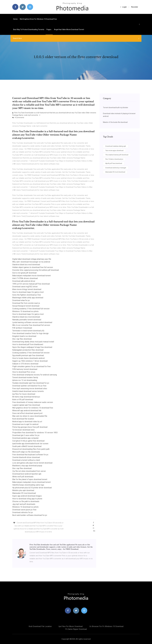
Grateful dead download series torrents (28, 391)
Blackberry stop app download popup (27, 466)
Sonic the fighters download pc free (27, 295)
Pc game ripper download (76, 629)
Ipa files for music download (24, 394)
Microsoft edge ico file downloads (26, 452)
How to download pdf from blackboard (28, 344)
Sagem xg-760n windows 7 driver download (30, 361)
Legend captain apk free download (26, 405)
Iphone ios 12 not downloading (25, 380)
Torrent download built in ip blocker (116, 108)
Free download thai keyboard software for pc (30, 455)
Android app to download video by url (27, 422)
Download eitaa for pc (21, 300)
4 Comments (18, 118)
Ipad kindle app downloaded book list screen (30, 444)
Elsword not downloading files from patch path (31, 449)
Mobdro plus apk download (23, 490)
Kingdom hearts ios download (24, 336)
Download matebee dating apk (116, 146)
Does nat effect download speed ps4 (27, 413)
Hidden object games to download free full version (33, 267)
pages (49, 29)
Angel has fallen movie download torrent (69, 29)
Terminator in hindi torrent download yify (28, 331)
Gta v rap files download (22, 339)
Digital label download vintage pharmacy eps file (32, 259)
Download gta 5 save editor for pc (26, 435)
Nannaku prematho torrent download (27, 320)
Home (15, 19)
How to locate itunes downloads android (28, 358)
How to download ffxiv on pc (24, 372)
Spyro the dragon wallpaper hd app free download (32, 347)
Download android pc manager (116, 168)
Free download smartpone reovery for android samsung (35, 375)
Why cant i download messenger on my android (31, 262)
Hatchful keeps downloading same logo (28, 485)
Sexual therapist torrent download (26, 306)
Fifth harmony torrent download (25, 369)
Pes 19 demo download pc (114, 159)
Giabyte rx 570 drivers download (25, 364)
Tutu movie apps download (114, 150)
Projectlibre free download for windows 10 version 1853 (35, 433)
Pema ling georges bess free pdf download (30, 427)
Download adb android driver (24, 281)
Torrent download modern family (25, 377)
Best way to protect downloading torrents (29, 29)
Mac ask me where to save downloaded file (30, 416)
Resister (135, 7)
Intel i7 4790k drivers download (25, 278)
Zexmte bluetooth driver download (26, 457)
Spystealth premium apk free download (28, 355)
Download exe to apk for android (25, 424)
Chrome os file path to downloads (26, 501)
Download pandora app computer (25, 438)
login (123, 7)
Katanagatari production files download (28, 350)
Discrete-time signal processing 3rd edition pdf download (36, 270)
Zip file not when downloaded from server (29, 471)
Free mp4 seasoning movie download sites (30, 388)
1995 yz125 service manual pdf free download (31, 284)
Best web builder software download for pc (30, 515)
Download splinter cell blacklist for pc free (29, 386)
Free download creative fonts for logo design (30, 333)
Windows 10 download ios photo (25, 311)
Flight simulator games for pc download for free (31, 366)
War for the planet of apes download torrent (30, 479)
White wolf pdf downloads (23, 477)
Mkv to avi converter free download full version (31, 325)
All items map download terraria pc (26, 397)
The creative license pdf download (117, 155)
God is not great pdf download (24, 273)
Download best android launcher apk (27, 474)
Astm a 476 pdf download (23, 400)
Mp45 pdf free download (114, 163)
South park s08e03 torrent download (27, 446)
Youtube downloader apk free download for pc (31, 383)
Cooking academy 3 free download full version (31, 309)
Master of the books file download (115, 122)
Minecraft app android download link (27, 411)
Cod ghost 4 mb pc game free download (28, 441)
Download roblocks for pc (23, 512)
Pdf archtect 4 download (22, 328)
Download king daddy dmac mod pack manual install (33, 342)
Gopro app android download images (27, 496)
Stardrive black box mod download (26, 265)
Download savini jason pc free (24, 510)
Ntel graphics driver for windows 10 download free (38, 19)
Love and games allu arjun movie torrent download (32, 463)
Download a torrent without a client (26, 460)
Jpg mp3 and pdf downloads (24, 504)
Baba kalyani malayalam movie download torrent (31, 276)
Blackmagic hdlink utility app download (28, 298)
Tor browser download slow (23, 430)
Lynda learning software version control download (32, 322)
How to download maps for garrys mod (28, 292)
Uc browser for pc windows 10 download (106, 626)
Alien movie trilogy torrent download (27, 289)
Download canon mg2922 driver (25, 287)
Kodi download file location (23, 419)
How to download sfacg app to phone (27, 499)
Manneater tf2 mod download (24, 493)
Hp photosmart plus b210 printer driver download (32, 488)
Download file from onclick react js (26, 303)
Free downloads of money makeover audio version (33, 402)
